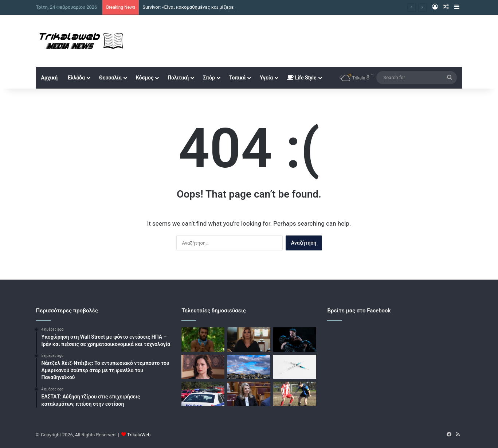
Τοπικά (237, 78)
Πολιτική (178, 78)
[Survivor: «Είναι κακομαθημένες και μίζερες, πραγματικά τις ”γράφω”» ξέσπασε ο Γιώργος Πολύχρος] (203, 340)
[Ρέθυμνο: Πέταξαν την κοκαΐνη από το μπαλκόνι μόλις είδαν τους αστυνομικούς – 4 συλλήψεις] (203, 394)
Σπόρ (209, 78)
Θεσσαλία (110, 78)
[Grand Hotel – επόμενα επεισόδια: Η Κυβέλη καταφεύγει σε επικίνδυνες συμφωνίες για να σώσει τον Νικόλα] (203, 367)
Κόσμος (145, 78)
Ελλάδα (76, 78)
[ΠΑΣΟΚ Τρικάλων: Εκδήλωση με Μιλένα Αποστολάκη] (249, 394)
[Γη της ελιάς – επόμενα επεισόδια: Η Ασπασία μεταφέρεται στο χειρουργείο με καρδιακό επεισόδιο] (249, 340)
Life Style (302, 78)
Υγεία (266, 78)
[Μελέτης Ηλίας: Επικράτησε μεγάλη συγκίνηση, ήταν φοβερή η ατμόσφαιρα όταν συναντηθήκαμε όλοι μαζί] (295, 340)
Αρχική (50, 78)
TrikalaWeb (139, 435)
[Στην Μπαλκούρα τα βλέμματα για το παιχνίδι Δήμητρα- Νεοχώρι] (295, 394)
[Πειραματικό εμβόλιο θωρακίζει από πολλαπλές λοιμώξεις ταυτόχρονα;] (295, 367)
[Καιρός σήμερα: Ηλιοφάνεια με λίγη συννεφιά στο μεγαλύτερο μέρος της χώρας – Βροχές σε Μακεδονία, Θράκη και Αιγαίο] (249, 367)
